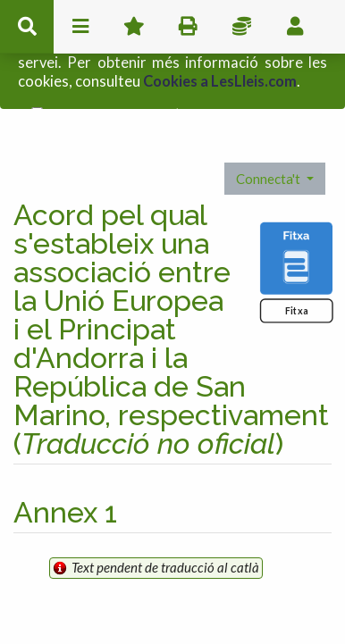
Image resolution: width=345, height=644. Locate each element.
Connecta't (269, 140)
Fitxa (296, 273)
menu (80, 27)
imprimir (188, 27)
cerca (27, 27)
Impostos (241, 27)
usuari (295, 27)
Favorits (134, 27)
